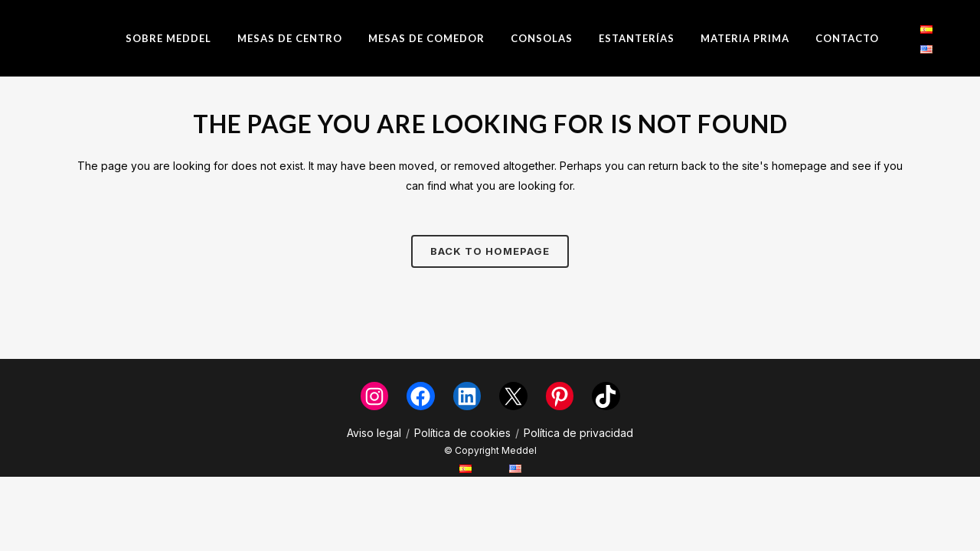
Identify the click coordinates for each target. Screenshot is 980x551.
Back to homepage (490, 251)
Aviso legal (374, 433)
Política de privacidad (578, 433)
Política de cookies (462, 433)
